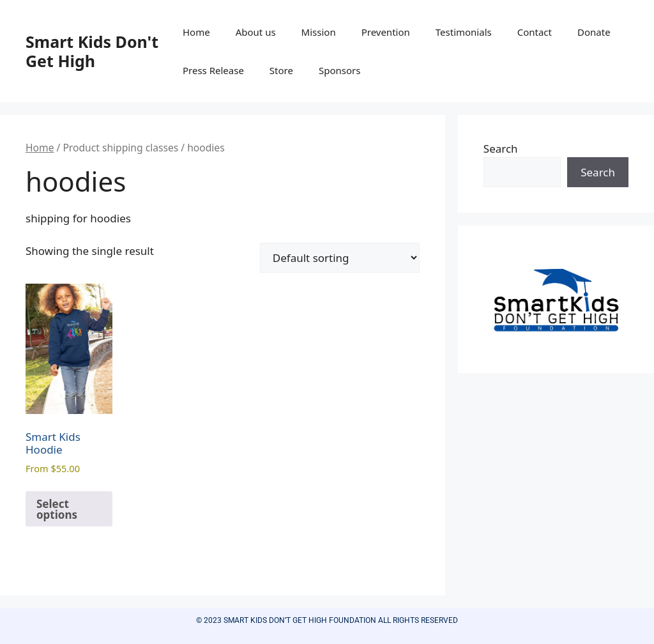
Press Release (213, 70)
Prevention (386, 32)
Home (196, 32)
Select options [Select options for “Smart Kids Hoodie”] (57, 509)
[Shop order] (340, 258)
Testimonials (464, 32)
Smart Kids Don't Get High (92, 51)
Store (281, 70)
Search (501, 149)
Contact (535, 32)
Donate (594, 32)
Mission (319, 32)
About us (256, 32)
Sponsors (339, 70)
